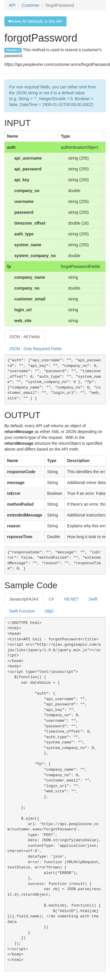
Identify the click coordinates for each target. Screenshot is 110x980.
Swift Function (22, 611)
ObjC (49, 611)
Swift (93, 599)
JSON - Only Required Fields (35, 349)
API (12, 5)
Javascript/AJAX (24, 599)
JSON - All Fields (25, 337)
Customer (30, 5)
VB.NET (71, 599)
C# (51, 599)
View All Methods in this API (35, 21)
